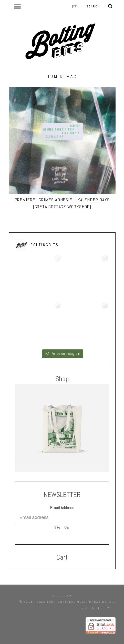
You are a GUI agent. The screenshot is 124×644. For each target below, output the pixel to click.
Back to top (62, 596)
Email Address (62, 508)
